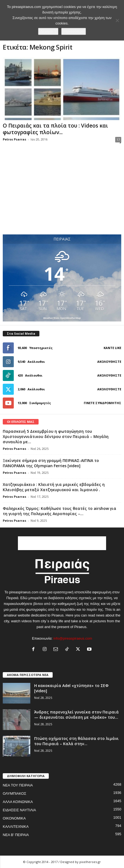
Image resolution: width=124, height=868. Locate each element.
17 (118, 140)
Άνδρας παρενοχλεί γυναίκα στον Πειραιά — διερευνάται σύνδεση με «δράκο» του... (76, 715)
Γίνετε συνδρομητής (103, 403)
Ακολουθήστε (109, 362)
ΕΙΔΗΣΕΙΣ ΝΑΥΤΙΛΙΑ (19, 810)
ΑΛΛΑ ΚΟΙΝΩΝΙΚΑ (18, 802)
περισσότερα (74, 31)
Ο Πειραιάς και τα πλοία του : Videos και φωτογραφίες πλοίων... (55, 129)
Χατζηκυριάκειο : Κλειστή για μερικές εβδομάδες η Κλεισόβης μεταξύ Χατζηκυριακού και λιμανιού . (54, 487)
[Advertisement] (62, 194)
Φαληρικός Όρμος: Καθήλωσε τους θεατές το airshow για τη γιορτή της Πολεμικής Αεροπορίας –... (60, 511)
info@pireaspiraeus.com (73, 638)
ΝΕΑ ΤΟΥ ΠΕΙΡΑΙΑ (18, 785)
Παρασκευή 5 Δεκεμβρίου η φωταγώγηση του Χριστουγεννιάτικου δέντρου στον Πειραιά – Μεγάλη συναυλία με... (56, 436)
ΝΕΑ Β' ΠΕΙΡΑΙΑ (16, 835)
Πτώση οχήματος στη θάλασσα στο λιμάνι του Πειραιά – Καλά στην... (76, 741)
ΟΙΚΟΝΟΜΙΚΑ (14, 818)
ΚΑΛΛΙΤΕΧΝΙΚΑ (16, 827)
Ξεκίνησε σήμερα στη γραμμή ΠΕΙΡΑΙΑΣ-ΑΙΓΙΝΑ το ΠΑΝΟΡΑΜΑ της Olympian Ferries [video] (51, 463)
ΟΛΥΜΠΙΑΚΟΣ (14, 793)
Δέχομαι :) (48, 31)
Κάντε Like (112, 348)
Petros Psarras (14, 139)
